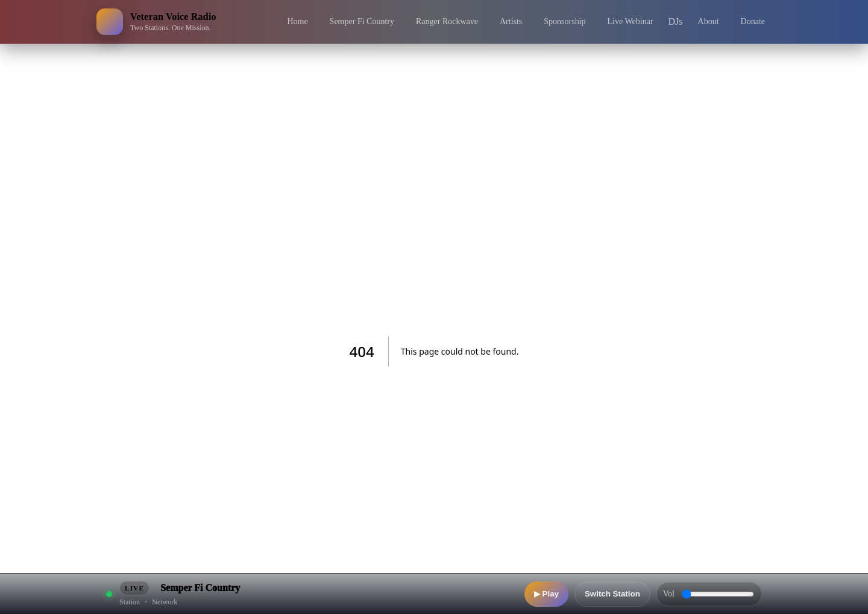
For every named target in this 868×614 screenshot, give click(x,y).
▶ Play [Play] (546, 594)
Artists (511, 21)
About (709, 21)
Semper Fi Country (362, 21)
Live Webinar (631, 21)
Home (297, 21)
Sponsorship (565, 21)
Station (130, 602)
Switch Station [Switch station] (612, 594)
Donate (753, 21)
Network (165, 602)
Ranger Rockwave (447, 21)
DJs (676, 21)
